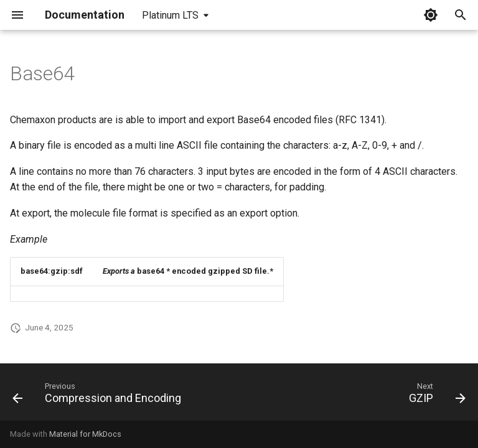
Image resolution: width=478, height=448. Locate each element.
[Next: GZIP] (435, 396)
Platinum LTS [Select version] (170, 15)
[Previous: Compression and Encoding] (99, 396)
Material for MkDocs (85, 434)
